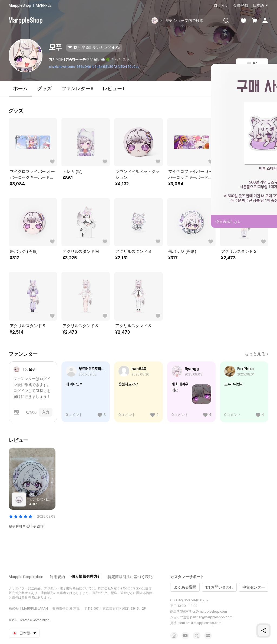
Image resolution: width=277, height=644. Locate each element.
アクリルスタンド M (81, 251)
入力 (46, 412)
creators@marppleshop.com (199, 623)
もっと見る (120, 59)
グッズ (44, 88)
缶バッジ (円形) (24, 251)
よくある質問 (185, 587)
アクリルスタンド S (133, 251)
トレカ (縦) (72, 172)
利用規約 (57, 577)
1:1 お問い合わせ (219, 587)
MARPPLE (44, 5)
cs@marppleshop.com (210, 612)
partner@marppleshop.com (211, 617)
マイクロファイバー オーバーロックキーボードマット (32, 175)
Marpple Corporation (26, 577)
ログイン (221, 5)
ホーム (20, 91)
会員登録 (240, 5)
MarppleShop (20, 5)
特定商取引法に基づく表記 (130, 577)
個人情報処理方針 (86, 576)
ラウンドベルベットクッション (137, 175)
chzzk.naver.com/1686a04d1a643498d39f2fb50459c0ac (94, 67)
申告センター (254, 587)
